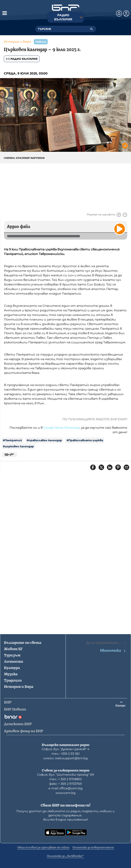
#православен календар (44, 440)
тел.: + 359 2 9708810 (65, 779)
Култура (12, 668)
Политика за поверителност (93, 847)
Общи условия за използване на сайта (43, 847)
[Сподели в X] (101, 467)
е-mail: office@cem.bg (65, 788)
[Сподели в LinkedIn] (110, 467)
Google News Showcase (62, 428)
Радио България (22, 59)
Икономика (113, 651)
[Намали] (125, 215)
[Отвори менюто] (5, 13)
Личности (14, 661)
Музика (11, 674)
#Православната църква (85, 440)
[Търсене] (91, 29)
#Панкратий (12, 440)
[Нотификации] (119, 14)
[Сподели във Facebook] (93, 467)
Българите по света (23, 643)
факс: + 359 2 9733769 (65, 784)
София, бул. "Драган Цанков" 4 (65, 749)
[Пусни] (120, 229)
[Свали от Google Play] (76, 832)
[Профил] (126, 14)
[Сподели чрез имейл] (126, 467)
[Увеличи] (119, 215)
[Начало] (66, 8)
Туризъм (12, 655)
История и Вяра (17, 42)
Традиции (13, 680)
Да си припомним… (106, 643)
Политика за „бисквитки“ (65, 856)
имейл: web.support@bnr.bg (65, 758)
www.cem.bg (65, 793)
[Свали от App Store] (55, 832)
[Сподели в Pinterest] (118, 467)
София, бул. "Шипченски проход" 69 (65, 775)
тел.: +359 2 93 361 (66, 754)
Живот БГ (13, 649)
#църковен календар (18, 446)
